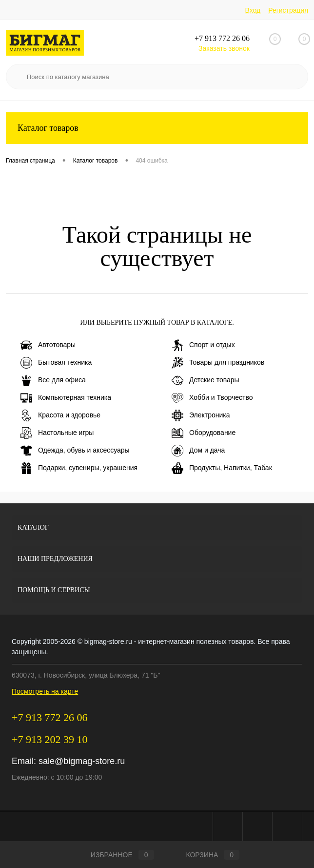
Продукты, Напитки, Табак (222, 468)
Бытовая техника (56, 363)
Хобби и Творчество (212, 398)
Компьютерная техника (66, 398)
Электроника (201, 415)
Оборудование (204, 433)
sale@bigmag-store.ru (82, 761)
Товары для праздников (218, 363)
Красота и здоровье (60, 415)
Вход (253, 10)
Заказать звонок (224, 48)
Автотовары (48, 345)
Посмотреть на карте (45, 691)
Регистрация (288, 10)
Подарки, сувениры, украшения (79, 468)
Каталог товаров (157, 128)
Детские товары (206, 380)
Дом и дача (198, 451)
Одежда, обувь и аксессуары (75, 451)
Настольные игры (57, 433)
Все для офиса (53, 380)
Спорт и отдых (203, 345)
